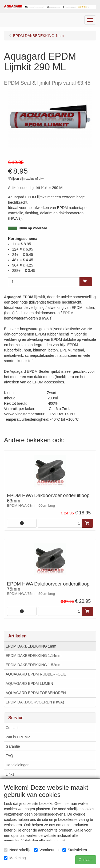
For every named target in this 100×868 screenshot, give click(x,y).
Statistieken (75, 850)
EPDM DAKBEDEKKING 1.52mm (33, 665)
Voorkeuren (46, 850)
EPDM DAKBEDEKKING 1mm (31, 646)
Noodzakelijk (17, 850)
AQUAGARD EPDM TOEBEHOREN (36, 693)
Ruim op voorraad (33, 228)
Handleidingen (18, 765)
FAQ (9, 756)
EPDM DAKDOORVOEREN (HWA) (35, 702)
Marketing (15, 858)
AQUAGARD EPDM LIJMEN (29, 683)
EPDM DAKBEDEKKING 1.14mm (33, 656)
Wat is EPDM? (18, 737)
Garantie (13, 746)
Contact (12, 728)
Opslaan (86, 860)
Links (10, 774)
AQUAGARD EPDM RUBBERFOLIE (36, 674)
